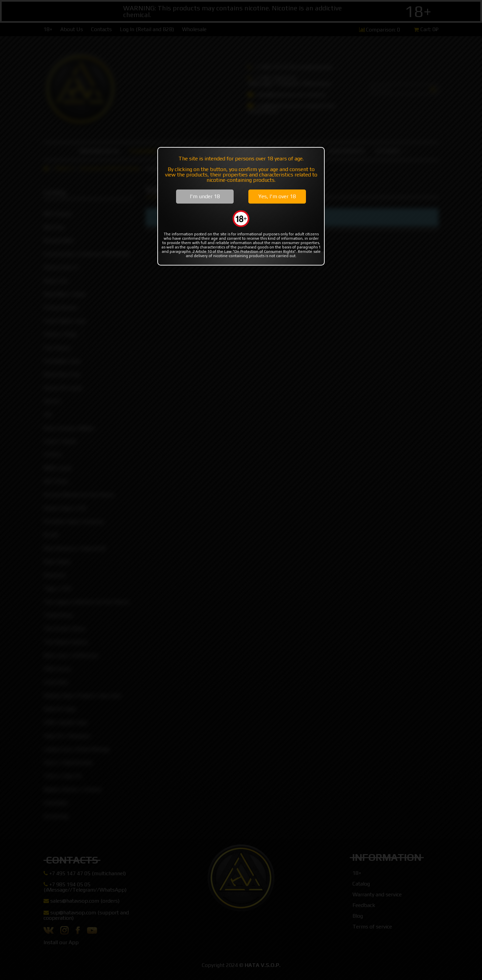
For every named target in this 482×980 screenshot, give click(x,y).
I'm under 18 (205, 196)
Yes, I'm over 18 (277, 196)
